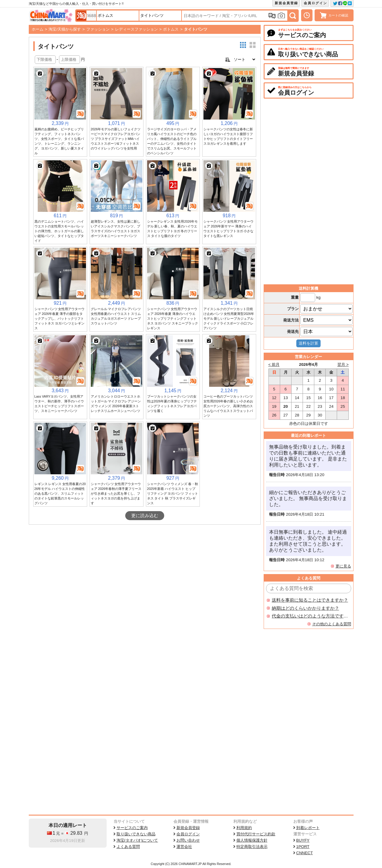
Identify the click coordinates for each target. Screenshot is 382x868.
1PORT (303, 847)
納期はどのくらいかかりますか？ (305, 608)
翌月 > (343, 364)
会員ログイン (315, 3)
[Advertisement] (145, 570)
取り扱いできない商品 (136, 834)
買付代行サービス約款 (256, 834)
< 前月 (274, 364)
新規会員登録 (286, 3)
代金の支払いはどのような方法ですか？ (310, 616)
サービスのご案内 (132, 828)
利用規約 (244, 828)
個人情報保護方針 (252, 840)
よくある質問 (128, 847)
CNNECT (305, 853)
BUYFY (303, 840)
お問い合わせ (188, 840)
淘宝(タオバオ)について (137, 840)
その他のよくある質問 (332, 624)
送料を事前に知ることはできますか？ (310, 600)
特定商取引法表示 (252, 847)
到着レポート (308, 828)
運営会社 (184, 847)
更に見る (343, 566)
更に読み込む (145, 516)
